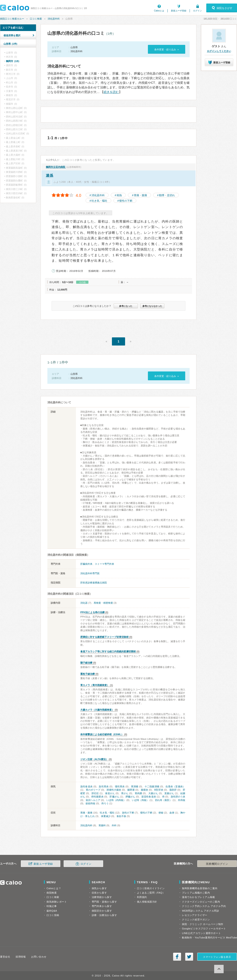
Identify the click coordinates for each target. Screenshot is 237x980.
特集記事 (52, 906)
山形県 (10, 44)
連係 (49, 175)
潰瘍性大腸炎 (114, 790)
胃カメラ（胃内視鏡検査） (95, 685)
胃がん (125, 793)
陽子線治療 (86, 663)
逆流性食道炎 (149, 797)
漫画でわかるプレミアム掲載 (198, 897)
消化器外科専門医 (90, 573)
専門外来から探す (102, 906)
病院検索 (52, 893)
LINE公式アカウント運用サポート (201, 933)
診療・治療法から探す (104, 915)
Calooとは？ (54, 888)
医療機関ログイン (217, 864)
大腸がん (153, 793)
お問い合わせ (39, 957)
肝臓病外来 (86, 564)
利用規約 (142, 897)
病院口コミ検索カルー (12, 19)
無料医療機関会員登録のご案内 (200, 888)
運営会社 (5, 957)
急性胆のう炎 (178, 797)
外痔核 (182, 800)
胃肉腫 (138, 793)
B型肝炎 (159, 790)
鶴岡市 (13, 61)
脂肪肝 (173, 790)
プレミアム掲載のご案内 (196, 893)
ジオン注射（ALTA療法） (94, 759)
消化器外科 (54, 19)
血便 (172, 813)
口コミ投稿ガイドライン (151, 888)
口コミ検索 (36, 19)
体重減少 (106, 816)
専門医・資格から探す (104, 902)
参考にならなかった (152, 306)
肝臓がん (114, 797)
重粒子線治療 (88, 674)
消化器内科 (86, 825)
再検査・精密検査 (103, 603)
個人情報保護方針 (147, 902)
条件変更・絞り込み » (166, 49)
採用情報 (21, 957)
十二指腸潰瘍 (152, 786)
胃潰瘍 (135, 786)
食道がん (110, 793)
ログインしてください (219, 51)
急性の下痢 (128, 813)
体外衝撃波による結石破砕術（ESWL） (102, 734)
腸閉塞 (131, 790)
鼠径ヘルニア (93, 800)
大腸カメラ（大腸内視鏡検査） (97, 710)
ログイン (197, 11)
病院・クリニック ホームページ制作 (203, 924)
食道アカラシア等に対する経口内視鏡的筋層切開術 (108, 651)
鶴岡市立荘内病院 (56, 167)
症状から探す (99, 893)
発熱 (119, 195)
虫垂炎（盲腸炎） (175, 786)
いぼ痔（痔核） (140, 800)
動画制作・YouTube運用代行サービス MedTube (209, 938)
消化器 (84, 603)
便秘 (161, 813)
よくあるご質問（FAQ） (151, 893)
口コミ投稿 (53, 915)
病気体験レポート (57, 902)
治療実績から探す (102, 897)
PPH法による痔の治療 (92, 612)
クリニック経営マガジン (196, 920)
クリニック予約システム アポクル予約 (204, 906)
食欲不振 (121, 816)
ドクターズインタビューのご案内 (201, 902)
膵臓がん (130, 797)
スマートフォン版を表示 (217, 957)
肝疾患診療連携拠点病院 (94, 583)
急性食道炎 (86, 786)
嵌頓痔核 (90, 803)
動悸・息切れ (167, 195)
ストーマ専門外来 (104, 564)
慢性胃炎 (120, 786)
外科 (114, 825)
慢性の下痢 (126, 201)
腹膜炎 (145, 790)
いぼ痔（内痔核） (116, 800)
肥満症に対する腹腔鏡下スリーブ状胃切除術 (104, 637)
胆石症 (95, 793)
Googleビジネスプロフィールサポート (204, 929)
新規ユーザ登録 (179, 11)
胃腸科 (102, 825)
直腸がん (169, 793)
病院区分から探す (102, 911)
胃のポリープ (93, 790)
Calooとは (159, 11)
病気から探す (99, 888)
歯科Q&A (52, 911)
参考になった (126, 306)
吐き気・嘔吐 (99, 201)
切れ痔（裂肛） (163, 800)
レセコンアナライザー (195, 915)
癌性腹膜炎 (97, 797)
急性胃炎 (104, 786)
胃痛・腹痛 (140, 195)
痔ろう (105, 803)
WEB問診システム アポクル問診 (200, 911)
